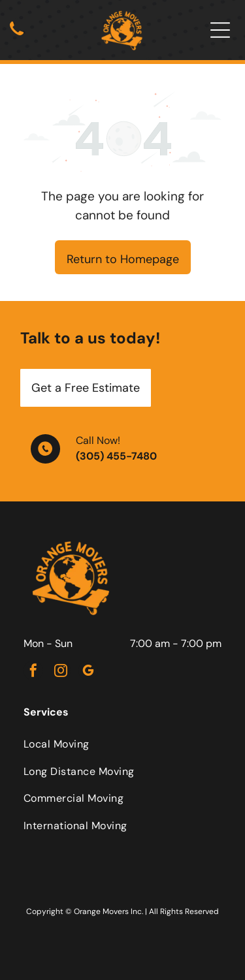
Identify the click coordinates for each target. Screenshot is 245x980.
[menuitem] (122, 744)
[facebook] (33, 672)
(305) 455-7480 (116, 456)
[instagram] (61, 672)
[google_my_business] (88, 672)
